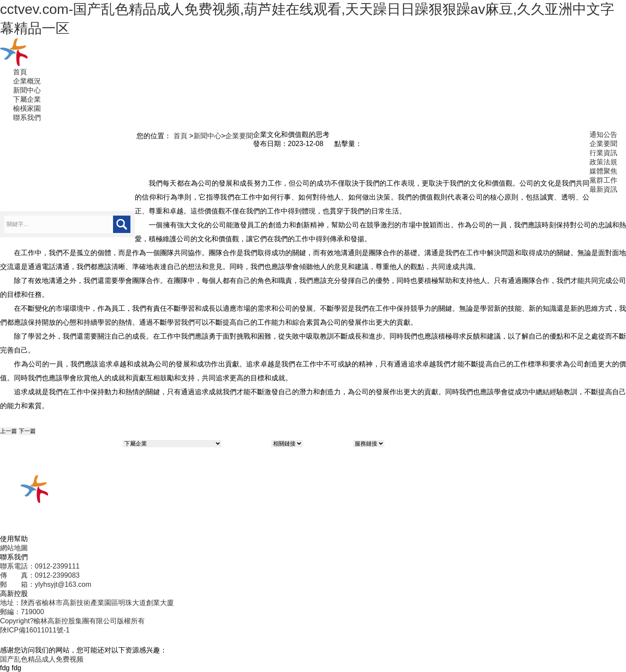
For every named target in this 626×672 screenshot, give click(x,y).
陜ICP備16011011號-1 (35, 630)
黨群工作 (603, 180)
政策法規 (603, 162)
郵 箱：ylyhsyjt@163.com (46, 584)
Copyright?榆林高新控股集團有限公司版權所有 (72, 621)
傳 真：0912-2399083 (40, 575)
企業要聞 (239, 136)
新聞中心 (27, 90)
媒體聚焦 (603, 171)
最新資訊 (603, 189)
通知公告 (603, 135)
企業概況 (27, 81)
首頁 (20, 72)
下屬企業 (27, 99)
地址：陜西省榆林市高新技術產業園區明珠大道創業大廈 (87, 603)
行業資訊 (603, 153)
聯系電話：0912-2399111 (40, 566)
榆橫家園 (27, 108)
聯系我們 (27, 118)
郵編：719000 (22, 612)
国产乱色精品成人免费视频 (42, 659)
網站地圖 (14, 548)
